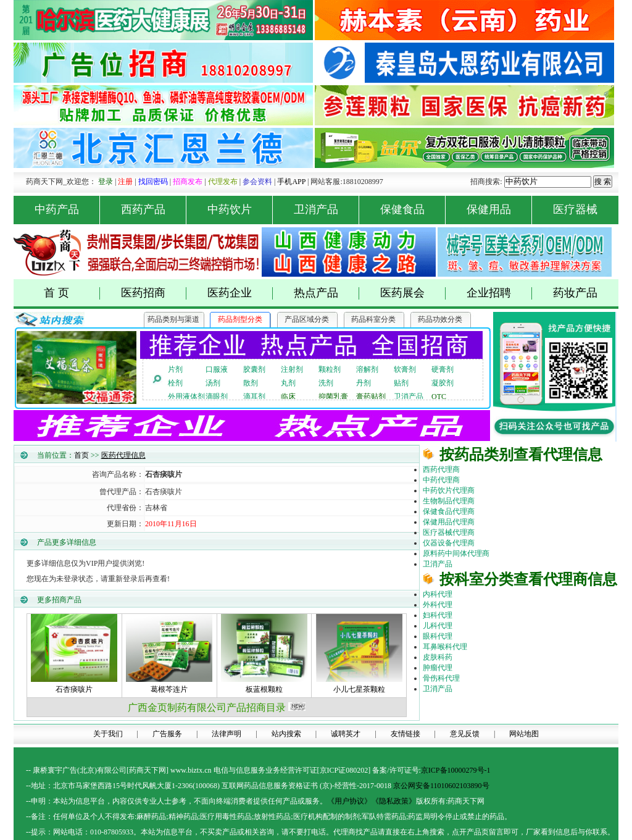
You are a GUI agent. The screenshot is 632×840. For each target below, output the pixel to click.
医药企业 (240, 293)
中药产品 (68, 209)
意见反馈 (465, 734)
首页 (81, 455)
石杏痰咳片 (74, 689)
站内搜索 (286, 734)
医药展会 (413, 293)
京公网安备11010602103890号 (441, 786)
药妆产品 (575, 293)
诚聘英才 (346, 734)
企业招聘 (500, 293)
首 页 (72, 293)
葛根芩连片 (169, 689)
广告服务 (167, 734)
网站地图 (524, 734)
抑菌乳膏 (333, 397)
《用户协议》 (349, 801)
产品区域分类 (307, 319)
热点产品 (327, 293)
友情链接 (405, 734)
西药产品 (154, 209)
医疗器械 (575, 209)
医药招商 (154, 293)
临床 (288, 397)
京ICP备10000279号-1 (456, 770)
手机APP (291, 182)
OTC (439, 397)
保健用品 (500, 209)
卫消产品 (327, 209)
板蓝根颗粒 (264, 689)
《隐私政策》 (394, 801)
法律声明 (227, 734)
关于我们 (108, 734)
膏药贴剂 (371, 397)
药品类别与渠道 (173, 319)
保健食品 (413, 209)
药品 (159, 817)
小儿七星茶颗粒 (359, 689)
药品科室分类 (373, 319)
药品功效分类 (440, 319)
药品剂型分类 (240, 319)
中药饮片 (240, 209)
